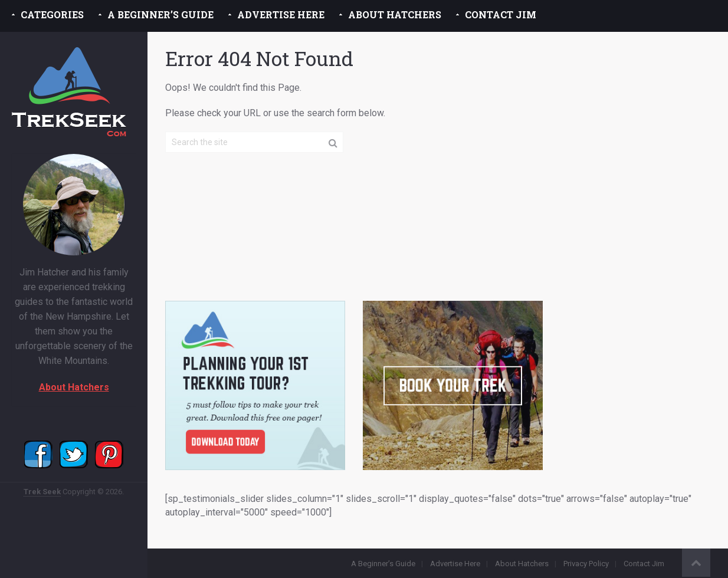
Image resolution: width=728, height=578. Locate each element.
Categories (52, 14)
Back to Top (696, 563)
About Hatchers (395, 14)
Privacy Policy (586, 564)
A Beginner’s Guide (160, 14)
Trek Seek (42, 492)
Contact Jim (501, 14)
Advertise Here (281, 14)
